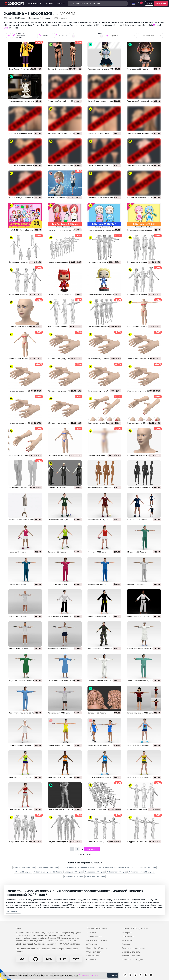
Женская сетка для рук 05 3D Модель (64, 391)
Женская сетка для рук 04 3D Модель (103, 391)
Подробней (13, 911)
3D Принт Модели (94, 937)
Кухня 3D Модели (68, 867)
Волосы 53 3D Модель (97, 713)
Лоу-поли (61, 35)
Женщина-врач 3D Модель (59, 713)
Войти (149, 3)
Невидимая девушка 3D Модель (101, 294)
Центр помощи (128, 937)
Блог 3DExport (93, 956)
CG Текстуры (92, 944)
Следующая (92, 849)
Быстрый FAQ (127, 940)
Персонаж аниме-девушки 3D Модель (103, 69)
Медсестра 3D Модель (137, 552)
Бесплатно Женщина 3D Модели (21, 36)
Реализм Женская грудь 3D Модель (142, 198)
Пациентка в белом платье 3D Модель (103, 681)
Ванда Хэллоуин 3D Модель (60, 294)
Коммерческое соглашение (133, 948)
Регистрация (161, 3)
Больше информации (88, 975)
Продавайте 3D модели (97, 948)
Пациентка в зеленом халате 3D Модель (25, 681)
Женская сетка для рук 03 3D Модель (143, 391)
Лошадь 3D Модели (87, 867)
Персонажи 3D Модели (47, 867)
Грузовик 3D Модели (74, 876)
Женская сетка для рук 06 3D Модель (24, 391)
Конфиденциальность (131, 952)
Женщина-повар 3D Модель (20, 745)
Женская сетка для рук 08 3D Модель (103, 359)
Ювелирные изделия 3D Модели (48, 872)
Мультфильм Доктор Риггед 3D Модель (64, 198)
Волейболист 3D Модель (58, 520)
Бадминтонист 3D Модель (59, 745)
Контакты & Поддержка (135, 928)
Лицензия (126, 944)
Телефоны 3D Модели (146, 867)
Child (6, 28)
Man (155, 25)
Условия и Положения (131, 956)
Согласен (113, 975)
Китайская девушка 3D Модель (140, 713)
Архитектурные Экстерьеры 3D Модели (116, 867)
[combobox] (122, 36)
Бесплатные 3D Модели (97, 940)
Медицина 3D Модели (95, 872)
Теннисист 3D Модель (18, 552)
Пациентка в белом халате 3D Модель (143, 649)
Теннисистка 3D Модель (18, 649)
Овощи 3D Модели (23, 872)
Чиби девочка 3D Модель (138, 69)
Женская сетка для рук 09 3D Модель (64, 359)
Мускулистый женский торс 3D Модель (64, 101)
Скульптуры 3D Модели (24, 867)
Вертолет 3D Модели (117, 872)
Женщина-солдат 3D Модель (100, 649)
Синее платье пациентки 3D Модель (23, 713)
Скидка (43, 35)
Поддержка (127, 933)
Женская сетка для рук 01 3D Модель (64, 423)
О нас (19, 928)
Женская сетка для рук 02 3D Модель (24, 423)
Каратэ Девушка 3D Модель (59, 616)
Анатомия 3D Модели (95, 876)
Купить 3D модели (97, 928)
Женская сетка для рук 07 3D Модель (143, 359)
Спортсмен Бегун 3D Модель (139, 745)
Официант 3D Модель (57, 488)
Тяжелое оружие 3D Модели (142, 872)
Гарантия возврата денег (133, 960)
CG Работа (91, 960)
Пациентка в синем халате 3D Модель (64, 681)
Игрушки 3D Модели (74, 872)
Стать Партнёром (94, 952)
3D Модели (91, 933)
